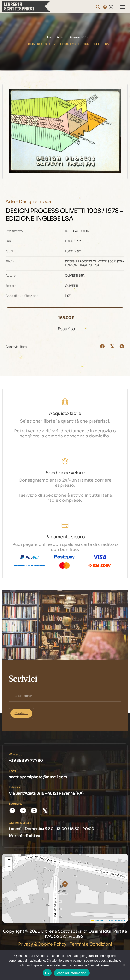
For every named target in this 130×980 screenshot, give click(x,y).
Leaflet (97, 920)
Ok (47, 973)
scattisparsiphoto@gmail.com (38, 777)
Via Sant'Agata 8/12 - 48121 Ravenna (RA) (46, 793)
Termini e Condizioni (91, 944)
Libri (48, 37)
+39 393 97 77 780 (26, 760)
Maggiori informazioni (72, 973)
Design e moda (78, 37)
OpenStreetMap (117, 920)
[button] (65, 884)
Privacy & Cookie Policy (42, 944)
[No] (124, 965)
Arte (60, 37)
